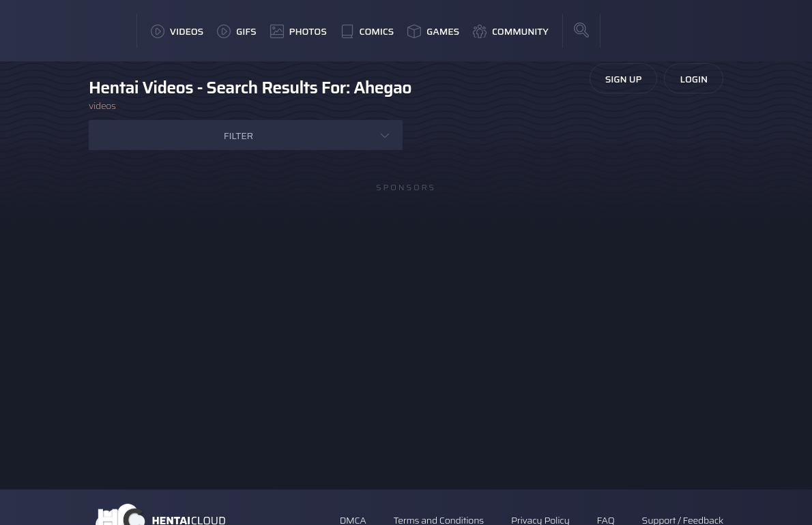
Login (694, 79)
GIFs (237, 31)
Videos (177, 31)
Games (433, 31)
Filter (238, 136)
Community (511, 31)
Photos (299, 31)
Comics (367, 31)
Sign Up (624, 79)
